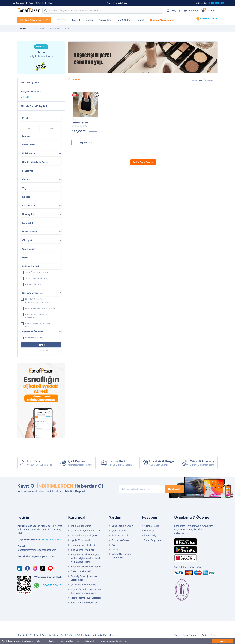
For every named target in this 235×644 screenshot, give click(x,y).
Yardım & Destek (36, 3)
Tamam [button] (223, 641)
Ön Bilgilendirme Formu (83, 571)
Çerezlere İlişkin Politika (83, 585)
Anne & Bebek (106, 20)
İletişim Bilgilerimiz (81, 526)
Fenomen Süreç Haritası (84, 603)
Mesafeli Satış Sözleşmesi (85, 535)
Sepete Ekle (86, 143)
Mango (74, 120)
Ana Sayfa (61, 20)
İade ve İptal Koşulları (82, 550)
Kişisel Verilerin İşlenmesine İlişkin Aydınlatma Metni (86, 591)
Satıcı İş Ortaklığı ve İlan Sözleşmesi (84, 578)
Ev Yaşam (90, 20)
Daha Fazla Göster (143, 162)
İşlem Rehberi (119, 531)
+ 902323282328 (216, 3)
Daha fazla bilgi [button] (122, 641)
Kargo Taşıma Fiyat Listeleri (86, 598)
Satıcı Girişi (150, 535)
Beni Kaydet (174, 489)
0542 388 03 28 (52, 585)
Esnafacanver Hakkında (83, 545)
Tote (67, 29)
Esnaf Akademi (120, 535)
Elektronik (76, 20)
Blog (50, 3)
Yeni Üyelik (150, 531)
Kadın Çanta (55, 29)
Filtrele (41, 345)
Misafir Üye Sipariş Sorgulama (121, 556)
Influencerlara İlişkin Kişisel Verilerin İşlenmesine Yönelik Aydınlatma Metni (86, 558)
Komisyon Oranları (121, 540)
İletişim (115, 549)
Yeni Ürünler (205, 80)
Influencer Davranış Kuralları (86, 567)
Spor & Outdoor (125, 20)
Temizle (43, 351)
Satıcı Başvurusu (17, 3)
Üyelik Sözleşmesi (80, 540)
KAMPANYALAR (209, 19)
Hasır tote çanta (80, 123)
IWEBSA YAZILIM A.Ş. (71, 635)
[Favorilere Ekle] (97, 96)
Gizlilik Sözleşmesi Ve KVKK (85, 531)
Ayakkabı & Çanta (38, 29)
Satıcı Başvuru (190, 635)
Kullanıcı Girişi (152, 526)
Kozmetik (141, 20)
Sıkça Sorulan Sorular (123, 526)
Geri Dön (25, 97)
